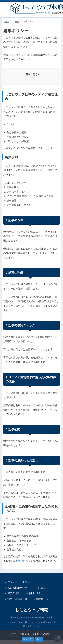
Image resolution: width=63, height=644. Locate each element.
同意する (28, 639)
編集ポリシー (44, 599)
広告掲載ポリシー (17, 588)
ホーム (6, 22)
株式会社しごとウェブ (29, 622)
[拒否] (59, 637)
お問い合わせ (23, 561)
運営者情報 (14, 593)
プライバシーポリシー (20, 582)
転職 (17, 22)
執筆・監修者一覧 (17, 599)
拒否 (39, 639)
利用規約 (41, 588)
